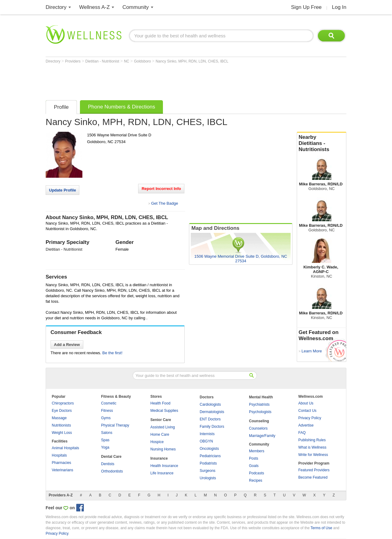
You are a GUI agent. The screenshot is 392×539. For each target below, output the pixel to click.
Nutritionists (61, 425)
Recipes (256, 480)
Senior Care (161, 420)
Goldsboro (143, 61)
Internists (207, 434)
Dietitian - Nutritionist (103, 61)
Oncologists (209, 449)
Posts (254, 458)
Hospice (157, 442)
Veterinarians (62, 470)
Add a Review (67, 345)
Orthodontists (112, 471)
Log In (339, 7)
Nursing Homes (163, 449)
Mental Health (261, 397)
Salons (107, 433)
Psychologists (260, 412)
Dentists (108, 464)
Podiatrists (208, 463)
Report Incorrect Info (161, 189)
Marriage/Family (262, 436)
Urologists (208, 478)
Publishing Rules (312, 440)
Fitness (107, 411)
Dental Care (111, 457)
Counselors (258, 428)
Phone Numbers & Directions (121, 107)
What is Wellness (312, 447)
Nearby (322, 143)
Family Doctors (212, 427)
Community (136, 7)
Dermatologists (212, 412)
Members (257, 451)
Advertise (306, 425)
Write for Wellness (313, 455)
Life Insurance (162, 473)
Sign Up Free (306, 7)
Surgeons (207, 471)
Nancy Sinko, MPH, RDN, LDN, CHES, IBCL (192, 61)
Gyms (106, 418)
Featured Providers (314, 470)
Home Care (160, 435)
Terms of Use (321, 528)
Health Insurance (164, 466)
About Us (306, 403)
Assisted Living (163, 427)
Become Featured (313, 477)
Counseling (259, 421)
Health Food (160, 403)
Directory (56, 7)
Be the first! (112, 353)
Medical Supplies (164, 411)
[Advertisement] (157, 80)
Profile (61, 107)
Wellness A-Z (95, 7)
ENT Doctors (210, 419)
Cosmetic (109, 403)
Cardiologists (210, 404)
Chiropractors (63, 403)
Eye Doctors (62, 411)
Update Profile (62, 190)
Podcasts (256, 473)
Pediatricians (210, 456)
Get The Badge (164, 203)
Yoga (105, 447)
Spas (105, 440)
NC (127, 61)
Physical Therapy (115, 425)
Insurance (159, 458)
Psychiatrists (259, 404)
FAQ (302, 433)
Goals (254, 466)
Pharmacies (61, 463)
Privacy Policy (310, 418)
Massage (59, 418)
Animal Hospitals (65, 448)
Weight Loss (62, 433)
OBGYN (206, 441)
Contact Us (307, 411)
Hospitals (59, 455)
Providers (73, 61)
